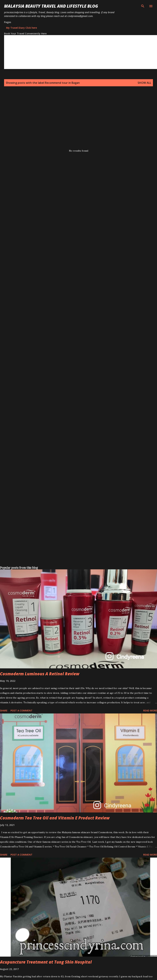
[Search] (143, 6)
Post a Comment (21, 710)
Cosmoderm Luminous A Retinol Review (40, 674)
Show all (144, 83)
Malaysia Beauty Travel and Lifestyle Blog (51, 6)
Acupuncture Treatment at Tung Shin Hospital (46, 962)
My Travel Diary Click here (21, 28)
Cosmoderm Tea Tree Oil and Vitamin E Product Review (55, 818)
